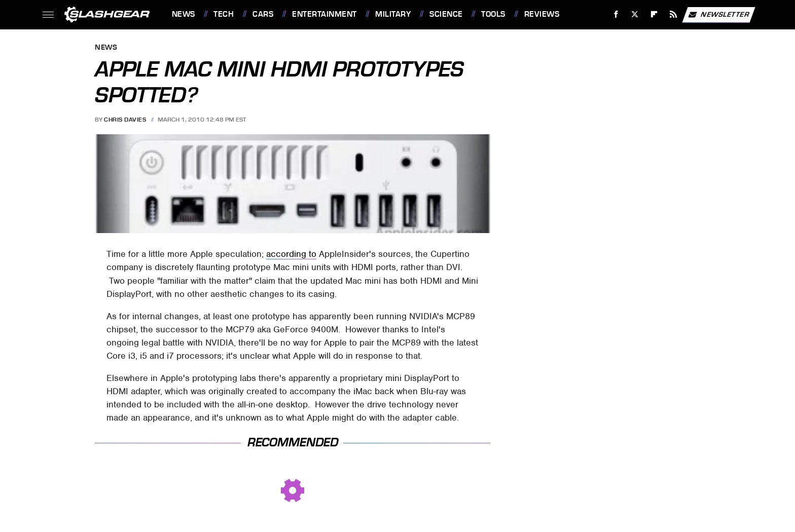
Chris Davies (125, 120)
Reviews (542, 14)
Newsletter (718, 15)
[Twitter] (635, 14)
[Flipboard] (654, 14)
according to (291, 254)
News (184, 14)
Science (446, 14)
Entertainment (324, 14)
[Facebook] (616, 14)
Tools (493, 14)
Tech (224, 14)
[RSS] (673, 14)
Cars (263, 14)
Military (393, 14)
